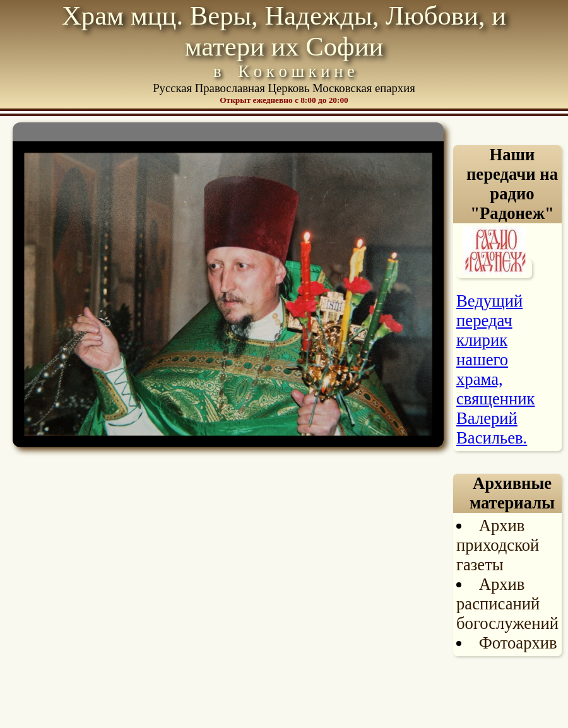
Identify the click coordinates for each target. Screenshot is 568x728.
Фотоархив (518, 643)
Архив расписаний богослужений (507, 604)
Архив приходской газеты (498, 545)
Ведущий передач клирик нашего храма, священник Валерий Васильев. (495, 369)
